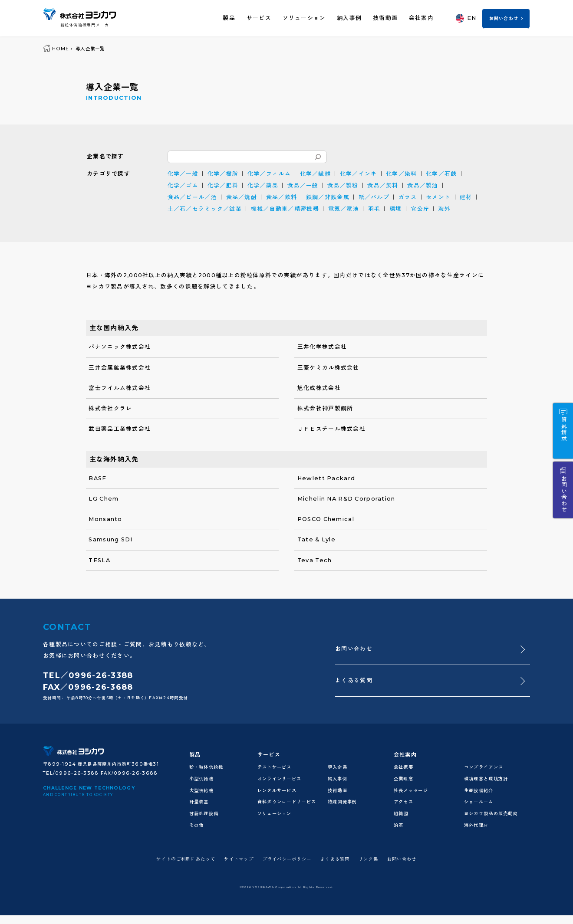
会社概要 (403, 767)
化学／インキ (359, 174)
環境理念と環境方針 (486, 779)
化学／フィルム (269, 174)
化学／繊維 (315, 174)
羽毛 (374, 209)
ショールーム (479, 802)
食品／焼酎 (242, 197)
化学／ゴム (183, 185)
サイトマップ (239, 859)
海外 (445, 209)
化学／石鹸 (441, 174)
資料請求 (563, 429)
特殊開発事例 (342, 802)
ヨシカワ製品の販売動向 (491, 814)
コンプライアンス (484, 767)
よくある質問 (354, 680)
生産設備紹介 (479, 791)
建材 (466, 197)
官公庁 (420, 209)
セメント (438, 197)
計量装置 (199, 802)
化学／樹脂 (223, 174)
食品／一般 (303, 185)
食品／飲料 (282, 197)
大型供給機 (201, 791)
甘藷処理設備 (204, 814)
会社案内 (421, 18)
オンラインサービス (280, 779)
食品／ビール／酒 (192, 197)
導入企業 (338, 767)
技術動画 (385, 18)
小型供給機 (201, 779)
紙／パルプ (374, 197)
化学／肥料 (223, 185)
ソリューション (304, 18)
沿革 (399, 825)
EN (466, 18)
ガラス (408, 197)
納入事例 (349, 18)
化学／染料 (401, 174)
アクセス (403, 802)
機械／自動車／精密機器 (285, 209)
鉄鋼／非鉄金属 (328, 197)
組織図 (401, 814)
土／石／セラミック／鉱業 (205, 209)
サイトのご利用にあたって (186, 859)
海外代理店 (476, 825)
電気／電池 (344, 209)
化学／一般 (183, 174)
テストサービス (275, 767)
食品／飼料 (383, 185)
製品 (229, 18)
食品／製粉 (343, 185)
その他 (197, 825)
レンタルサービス (277, 791)
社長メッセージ (411, 791)
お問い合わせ (504, 18)
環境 (396, 209)
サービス (259, 18)
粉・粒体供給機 (206, 767)
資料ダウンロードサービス (287, 802)
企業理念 (403, 779)
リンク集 (368, 859)
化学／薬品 (263, 185)
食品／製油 (423, 185)
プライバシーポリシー (287, 859)
